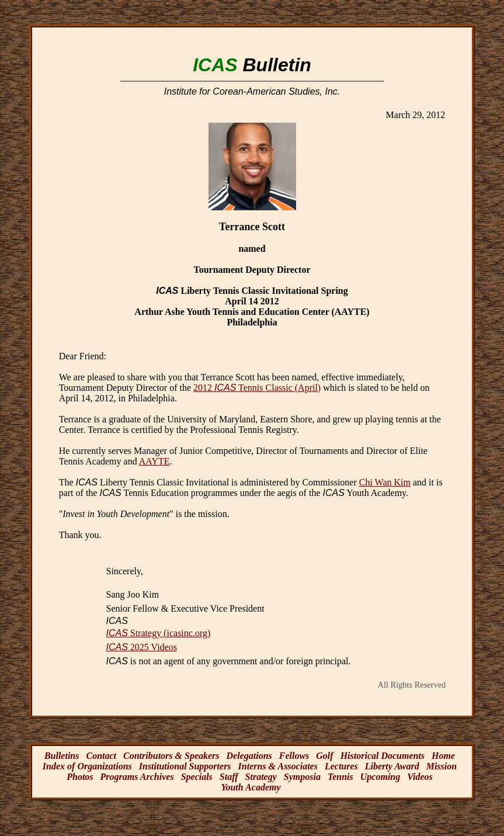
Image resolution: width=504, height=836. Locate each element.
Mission (442, 766)
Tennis (340, 777)
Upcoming (380, 777)
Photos (80, 777)
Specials (197, 777)
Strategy (261, 777)
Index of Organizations (87, 766)
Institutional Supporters (185, 766)
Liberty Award (392, 766)
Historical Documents (383, 756)
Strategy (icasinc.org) (159, 633)
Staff (229, 777)
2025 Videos (142, 647)
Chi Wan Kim (385, 482)
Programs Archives (137, 777)
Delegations (249, 756)
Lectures (341, 766)
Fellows (294, 756)
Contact (101, 756)
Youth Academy (251, 787)
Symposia (302, 777)
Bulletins (62, 756)
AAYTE (154, 461)
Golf (324, 756)
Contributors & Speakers (171, 756)
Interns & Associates (278, 766)
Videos (420, 777)
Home (443, 756)
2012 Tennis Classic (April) (257, 388)
